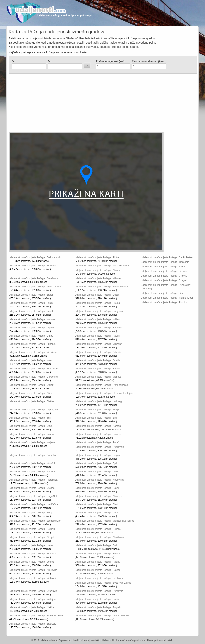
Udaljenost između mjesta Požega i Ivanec (31, 545)
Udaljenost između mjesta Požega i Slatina (31, 401)
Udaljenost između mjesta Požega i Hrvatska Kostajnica (104, 393)
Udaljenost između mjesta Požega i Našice (31, 607)
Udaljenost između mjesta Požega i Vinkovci (32, 578)
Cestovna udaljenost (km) (148, 61)
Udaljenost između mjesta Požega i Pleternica (33, 480)
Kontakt (95, 640)
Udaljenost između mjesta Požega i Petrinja (32, 529)
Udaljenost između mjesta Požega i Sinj (96, 418)
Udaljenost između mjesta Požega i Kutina (97, 554)
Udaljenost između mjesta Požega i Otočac (32, 488)
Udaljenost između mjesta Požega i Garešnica (33, 278)
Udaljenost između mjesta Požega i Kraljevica (33, 570)
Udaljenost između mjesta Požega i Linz (162, 293)
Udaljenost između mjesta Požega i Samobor (33, 455)
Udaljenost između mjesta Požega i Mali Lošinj (33, 369)
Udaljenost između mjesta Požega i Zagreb (98, 607)
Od (14, 61)
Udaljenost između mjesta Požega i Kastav (97, 369)
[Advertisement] (79, 104)
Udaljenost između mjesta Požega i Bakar (97, 488)
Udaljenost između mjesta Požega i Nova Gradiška (102, 266)
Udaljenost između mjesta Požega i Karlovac (98, 328)
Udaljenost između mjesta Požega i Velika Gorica (35, 287)
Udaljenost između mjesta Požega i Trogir (97, 410)
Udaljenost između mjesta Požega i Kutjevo (32, 442)
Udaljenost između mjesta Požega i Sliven (163, 267)
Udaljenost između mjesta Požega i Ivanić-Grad (34, 504)
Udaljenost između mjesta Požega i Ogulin (31, 328)
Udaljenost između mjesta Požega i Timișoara (165, 262)
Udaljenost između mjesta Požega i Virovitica (33, 352)
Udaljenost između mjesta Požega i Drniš (97, 472)
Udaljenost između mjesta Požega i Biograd (98, 455)
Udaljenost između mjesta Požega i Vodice (31, 562)
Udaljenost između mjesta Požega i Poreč (97, 442)
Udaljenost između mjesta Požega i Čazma (98, 270)
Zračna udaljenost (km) (110, 61)
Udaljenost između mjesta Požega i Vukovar (98, 344)
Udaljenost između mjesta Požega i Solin (96, 545)
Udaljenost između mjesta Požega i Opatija (98, 360)
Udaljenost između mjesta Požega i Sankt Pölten (167, 257)
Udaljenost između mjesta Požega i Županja (32, 344)
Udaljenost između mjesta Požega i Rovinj (97, 336)
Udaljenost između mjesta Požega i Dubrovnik (99, 447)
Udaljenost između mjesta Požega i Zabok (31, 311)
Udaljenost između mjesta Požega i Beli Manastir (35, 257)
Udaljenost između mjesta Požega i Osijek (31, 385)
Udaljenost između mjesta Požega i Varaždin (32, 463)
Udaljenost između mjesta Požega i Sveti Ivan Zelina (103, 583)
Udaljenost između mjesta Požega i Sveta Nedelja (101, 287)
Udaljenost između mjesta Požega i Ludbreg (98, 401)
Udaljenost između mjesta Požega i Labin (31, 303)
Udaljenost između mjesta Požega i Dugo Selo (33, 496)
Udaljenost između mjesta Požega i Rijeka (97, 562)
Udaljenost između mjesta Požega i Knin (30, 360)
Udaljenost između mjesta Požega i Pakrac (97, 570)
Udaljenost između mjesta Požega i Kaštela (98, 426)
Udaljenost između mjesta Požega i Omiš (31, 426)
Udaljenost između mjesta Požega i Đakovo (98, 434)
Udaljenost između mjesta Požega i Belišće (98, 529)
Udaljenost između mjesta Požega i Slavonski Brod (36, 616)
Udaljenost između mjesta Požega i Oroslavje (33, 591)
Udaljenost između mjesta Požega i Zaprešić (32, 624)
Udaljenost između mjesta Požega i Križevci (98, 319)
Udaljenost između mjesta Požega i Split (96, 463)
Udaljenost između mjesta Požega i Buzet (97, 295)
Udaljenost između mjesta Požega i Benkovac (99, 578)
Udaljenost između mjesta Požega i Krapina (32, 319)
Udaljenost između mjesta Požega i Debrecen (165, 271)
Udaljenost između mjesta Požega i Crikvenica (33, 377)
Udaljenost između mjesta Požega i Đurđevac (99, 591)
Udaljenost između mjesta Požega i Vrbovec (98, 278)
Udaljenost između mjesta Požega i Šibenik (98, 352)
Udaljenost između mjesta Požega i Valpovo (98, 377)
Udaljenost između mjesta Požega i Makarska (33, 554)
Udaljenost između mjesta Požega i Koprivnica (99, 480)
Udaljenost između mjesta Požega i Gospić (31, 537)
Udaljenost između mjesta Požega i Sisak (97, 504)
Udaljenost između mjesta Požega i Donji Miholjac (101, 385)
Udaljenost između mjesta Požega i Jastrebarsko (35, 521)
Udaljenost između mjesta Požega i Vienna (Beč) (167, 298)
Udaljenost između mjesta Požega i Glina (31, 393)
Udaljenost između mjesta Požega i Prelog (97, 303)
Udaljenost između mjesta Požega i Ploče (97, 257)
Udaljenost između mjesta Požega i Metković (32, 266)
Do (50, 61)
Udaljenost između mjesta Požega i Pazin (97, 599)
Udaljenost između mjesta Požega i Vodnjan (32, 599)
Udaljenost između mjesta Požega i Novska (32, 472)
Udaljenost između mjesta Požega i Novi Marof (100, 537)
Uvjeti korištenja (80, 640)
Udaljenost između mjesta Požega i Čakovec (98, 496)
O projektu (64, 640)
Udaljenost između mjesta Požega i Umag (31, 336)
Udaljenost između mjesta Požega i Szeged (164, 280)
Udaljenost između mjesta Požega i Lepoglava (33, 410)
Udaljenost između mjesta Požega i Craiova (164, 276)
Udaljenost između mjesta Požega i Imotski (32, 434)
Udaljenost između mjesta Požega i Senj (30, 513)
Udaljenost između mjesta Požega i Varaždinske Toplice (104, 521)
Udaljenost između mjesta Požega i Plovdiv (164, 302)
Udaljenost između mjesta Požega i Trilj (30, 418)
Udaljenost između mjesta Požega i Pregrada (99, 311)
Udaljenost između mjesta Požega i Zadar (31, 295)
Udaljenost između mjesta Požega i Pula (96, 513)
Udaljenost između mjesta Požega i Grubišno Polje (102, 616)
